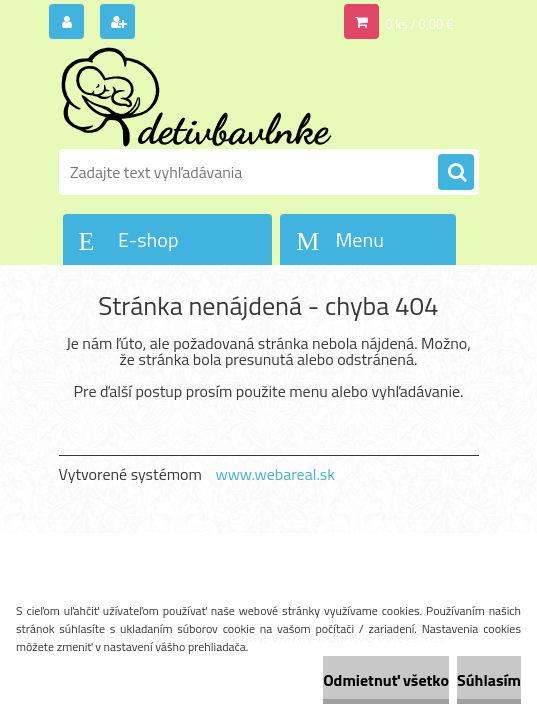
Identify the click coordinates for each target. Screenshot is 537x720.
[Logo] (196, 97)
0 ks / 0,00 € (419, 24)
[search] (456, 173)
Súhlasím (489, 680)
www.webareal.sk (275, 474)
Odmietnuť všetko (386, 680)
